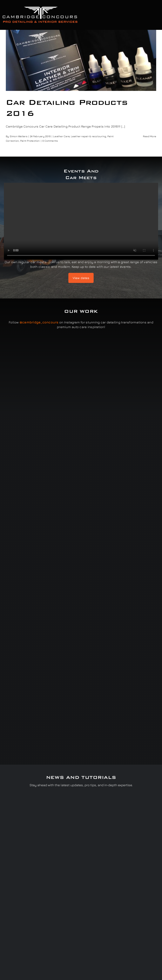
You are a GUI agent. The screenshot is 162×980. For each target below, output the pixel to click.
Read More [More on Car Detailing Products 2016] (150, 136)
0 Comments (50, 141)
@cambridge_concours (39, 322)
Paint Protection (30, 141)
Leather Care (61, 136)
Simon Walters (19, 136)
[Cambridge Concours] (40, 7)
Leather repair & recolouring (89, 136)
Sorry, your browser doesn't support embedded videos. (81, 221)
